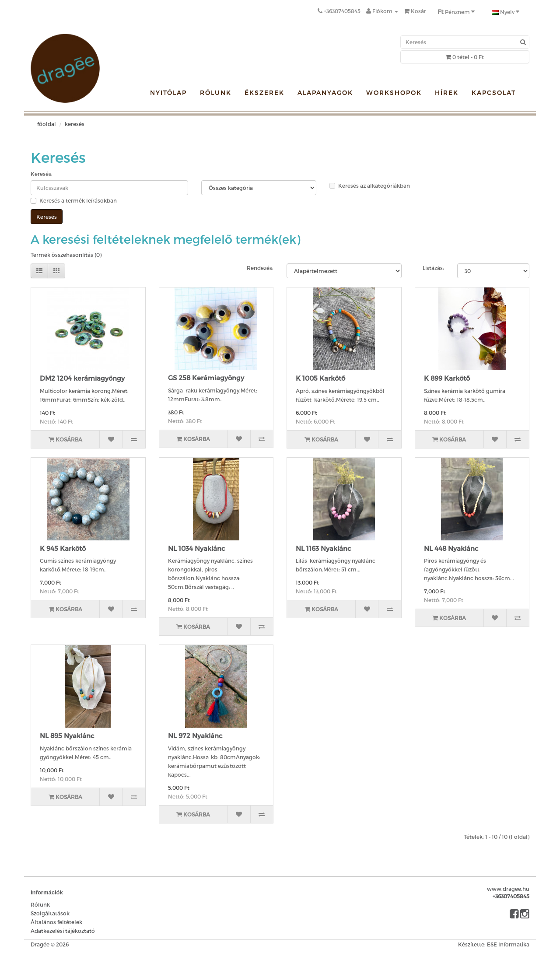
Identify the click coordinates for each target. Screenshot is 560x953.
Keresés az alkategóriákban (370, 186)
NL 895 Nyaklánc (67, 736)
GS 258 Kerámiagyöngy (206, 378)
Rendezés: (260, 268)
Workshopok (394, 93)
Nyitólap (168, 93)
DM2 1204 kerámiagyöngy (82, 378)
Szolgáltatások (50, 913)
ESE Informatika (508, 944)
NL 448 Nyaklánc (451, 548)
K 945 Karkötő (63, 548)
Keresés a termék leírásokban (74, 200)
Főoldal (47, 124)
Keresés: (42, 174)
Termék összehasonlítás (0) (66, 255)
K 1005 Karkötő (320, 378)
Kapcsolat (494, 93)
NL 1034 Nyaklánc (196, 548)
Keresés (75, 124)
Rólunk (216, 93)
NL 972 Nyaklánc (195, 736)
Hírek (447, 93)
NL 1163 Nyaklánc (323, 548)
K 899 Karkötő (447, 378)
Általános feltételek (56, 922)
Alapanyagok (325, 93)
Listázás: (433, 268)
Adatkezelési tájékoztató (63, 931)
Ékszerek (264, 93)
